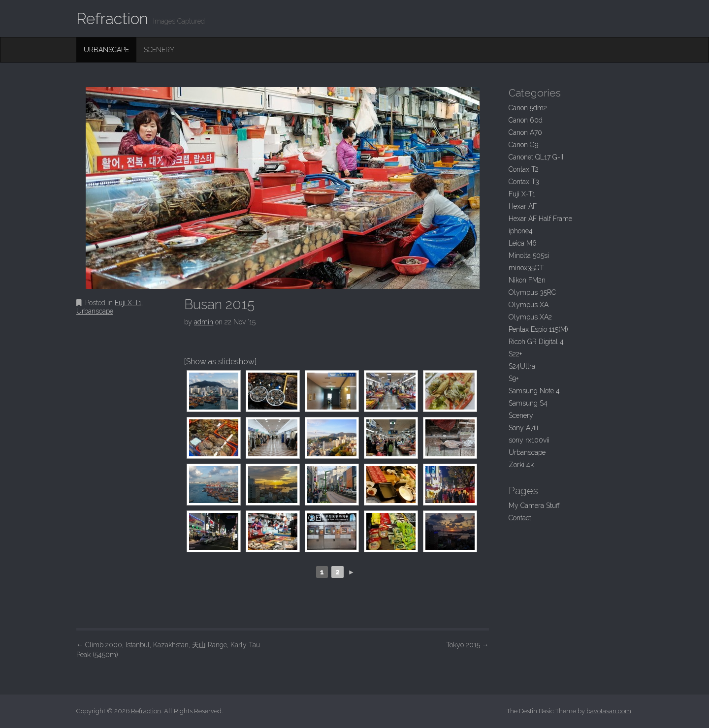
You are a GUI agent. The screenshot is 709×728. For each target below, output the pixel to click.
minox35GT (526, 268)
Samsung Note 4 (534, 391)
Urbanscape (106, 50)
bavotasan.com (609, 711)
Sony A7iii (523, 428)
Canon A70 (525, 132)
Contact (520, 518)
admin (204, 322)
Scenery (159, 50)
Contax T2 (524, 169)
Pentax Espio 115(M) (538, 329)
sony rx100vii (529, 440)
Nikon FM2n (527, 280)
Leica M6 (523, 243)
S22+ (515, 354)
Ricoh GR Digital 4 (536, 342)
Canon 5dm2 (528, 108)
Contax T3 (524, 182)
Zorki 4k (521, 465)
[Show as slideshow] (220, 362)
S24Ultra (522, 366)
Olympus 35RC (532, 292)
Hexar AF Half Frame (540, 219)
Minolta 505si (529, 255)
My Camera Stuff (534, 506)
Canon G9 (523, 145)
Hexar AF (523, 206)
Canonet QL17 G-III (537, 157)
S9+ (514, 379)
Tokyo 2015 (467, 645)
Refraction (112, 18)
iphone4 (521, 231)
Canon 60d (526, 120)
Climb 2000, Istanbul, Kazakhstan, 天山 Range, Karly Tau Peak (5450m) (168, 650)
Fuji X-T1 (128, 303)
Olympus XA (529, 305)
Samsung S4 (528, 403)
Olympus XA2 (530, 317)
